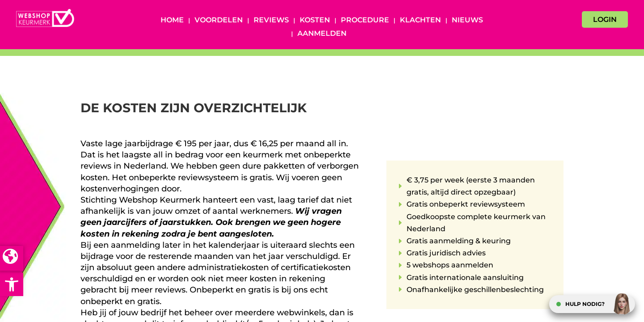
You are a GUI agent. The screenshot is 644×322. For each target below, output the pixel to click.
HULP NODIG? (585, 304)
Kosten (315, 21)
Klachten (420, 21)
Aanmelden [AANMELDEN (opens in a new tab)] (322, 34)
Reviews (271, 21)
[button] (12, 284)
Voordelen (219, 21)
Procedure (365, 21)
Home (172, 21)
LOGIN (605, 19)
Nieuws (467, 21)
